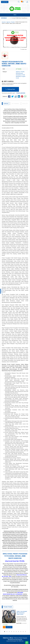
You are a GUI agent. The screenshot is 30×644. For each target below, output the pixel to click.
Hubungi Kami (10, 89)
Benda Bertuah (19, 73)
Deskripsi (6, 103)
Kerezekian (18, 75)
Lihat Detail (9, 627)
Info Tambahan (15, 103)
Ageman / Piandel (20, 72)
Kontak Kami (5, 2)
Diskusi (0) (25, 103)
